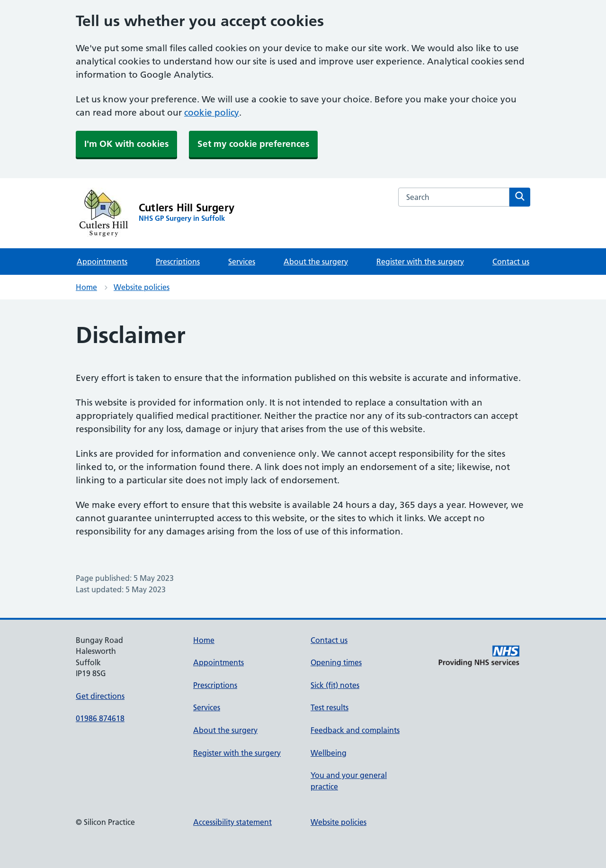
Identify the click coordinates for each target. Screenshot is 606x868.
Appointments (102, 262)
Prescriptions (178, 262)
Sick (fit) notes (335, 685)
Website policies (142, 287)
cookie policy (212, 113)
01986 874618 (100, 718)
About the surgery (316, 262)
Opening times (336, 662)
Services (242, 262)
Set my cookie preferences (253, 144)
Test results (330, 707)
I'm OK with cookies (126, 144)
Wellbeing (329, 753)
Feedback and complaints (355, 730)
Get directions (100, 696)
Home (86, 287)
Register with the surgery (420, 262)
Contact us (511, 262)
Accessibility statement (232, 822)
